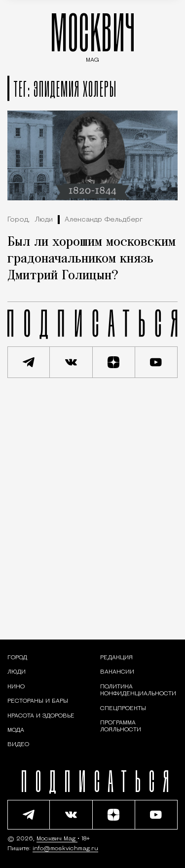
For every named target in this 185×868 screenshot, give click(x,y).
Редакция (116, 658)
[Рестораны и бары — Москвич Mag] (38, 701)
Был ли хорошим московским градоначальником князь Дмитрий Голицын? (92, 259)
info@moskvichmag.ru (65, 849)
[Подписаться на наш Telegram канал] (29, 362)
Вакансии (117, 672)
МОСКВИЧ (93, 35)
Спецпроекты (123, 709)
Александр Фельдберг (104, 220)
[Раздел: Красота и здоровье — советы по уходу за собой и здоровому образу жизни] (41, 716)
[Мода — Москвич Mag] (16, 730)
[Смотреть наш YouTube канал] (156, 362)
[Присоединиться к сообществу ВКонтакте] (71, 362)
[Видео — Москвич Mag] (18, 745)
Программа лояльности (121, 726)
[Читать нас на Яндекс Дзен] (114, 362)
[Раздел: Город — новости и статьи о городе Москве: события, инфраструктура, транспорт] (17, 658)
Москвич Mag (57, 839)
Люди (44, 220)
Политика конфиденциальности (138, 690)
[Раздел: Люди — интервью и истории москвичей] (17, 672)
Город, (18, 220)
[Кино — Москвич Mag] (16, 687)
